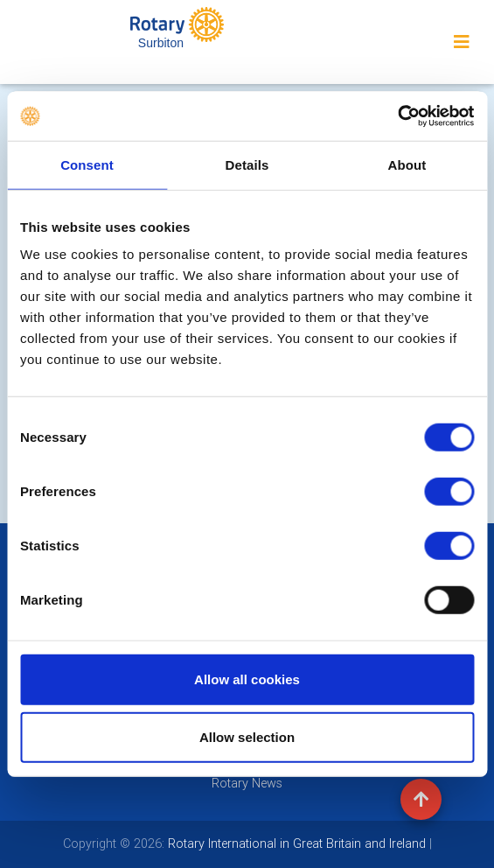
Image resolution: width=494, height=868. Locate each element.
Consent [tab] (87, 164)
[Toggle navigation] (462, 42)
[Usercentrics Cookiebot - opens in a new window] (397, 116)
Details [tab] (247, 164)
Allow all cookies (247, 679)
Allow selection (247, 736)
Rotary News (247, 783)
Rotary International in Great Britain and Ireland (295, 843)
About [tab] (407, 164)
